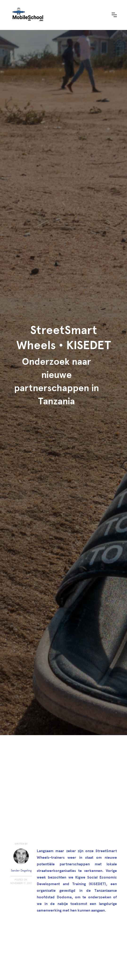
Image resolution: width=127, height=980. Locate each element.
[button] (114, 15)
